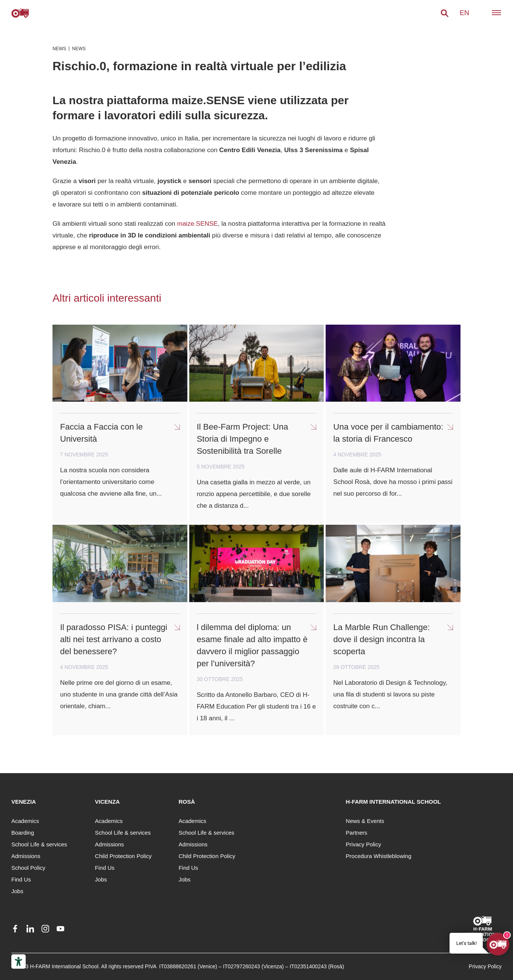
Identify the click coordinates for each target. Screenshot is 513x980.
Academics (25, 821)
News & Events (365, 821)
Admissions (26, 856)
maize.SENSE (198, 224)
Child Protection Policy (123, 856)
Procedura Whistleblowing (378, 856)
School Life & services (39, 844)
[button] (445, 13)
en (464, 13)
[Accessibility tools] (19, 962)
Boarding (23, 833)
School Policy (28, 868)
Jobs (17, 891)
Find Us (21, 879)
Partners (356, 833)
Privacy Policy (363, 844)
